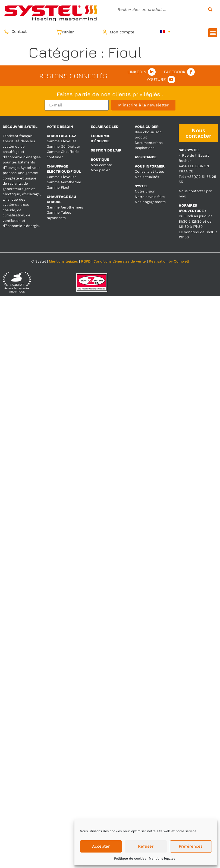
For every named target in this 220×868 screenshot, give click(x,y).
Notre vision (145, 191)
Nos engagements (150, 202)
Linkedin (137, 72)
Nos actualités (147, 177)
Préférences (191, 846)
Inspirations (145, 148)
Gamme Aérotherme (64, 182)
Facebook (175, 72)
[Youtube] (171, 80)
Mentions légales (162, 858)
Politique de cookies (130, 858)
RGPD (86, 261)
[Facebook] (191, 72)
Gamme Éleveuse (62, 141)
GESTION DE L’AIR (106, 150)
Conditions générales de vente (120, 261)
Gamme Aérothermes (65, 207)
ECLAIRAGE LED (105, 127)
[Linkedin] (152, 72)
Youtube (156, 80)
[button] (213, 33)
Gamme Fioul (58, 187)
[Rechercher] (210, 10)
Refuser (146, 846)
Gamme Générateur (63, 146)
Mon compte (101, 165)
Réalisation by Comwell (169, 261)
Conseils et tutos (149, 171)
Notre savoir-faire (150, 197)
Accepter (101, 846)
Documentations (149, 143)
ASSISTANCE (146, 157)
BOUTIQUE (100, 160)
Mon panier (100, 170)
